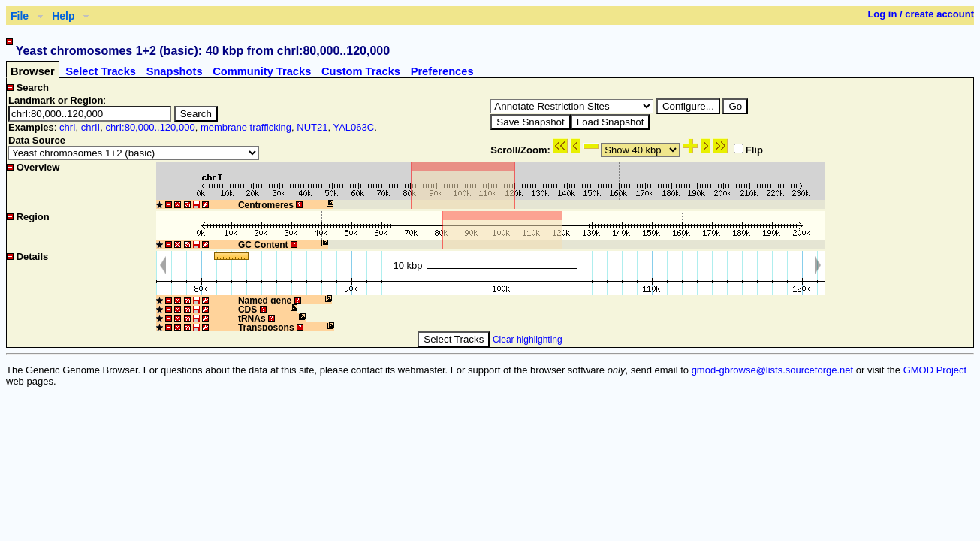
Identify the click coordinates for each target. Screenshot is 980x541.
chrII (90, 127)
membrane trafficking (246, 127)
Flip (748, 150)
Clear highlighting (528, 340)
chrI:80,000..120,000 (150, 127)
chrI (68, 127)
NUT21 (312, 127)
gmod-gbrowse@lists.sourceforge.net (773, 370)
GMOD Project (935, 370)
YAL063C (353, 127)
